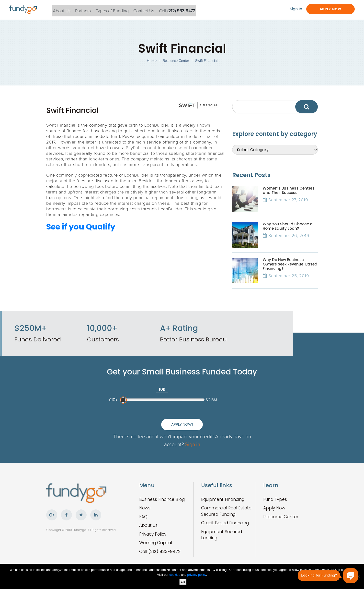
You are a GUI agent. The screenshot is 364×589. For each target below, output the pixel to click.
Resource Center (176, 64)
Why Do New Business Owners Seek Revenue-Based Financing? (290, 270)
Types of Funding (120, 10)
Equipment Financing (223, 494)
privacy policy (197, 575)
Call (188, 10)
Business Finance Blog (162, 494)
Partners (90, 10)
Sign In (287, 9)
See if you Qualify (81, 233)
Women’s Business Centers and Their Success (289, 196)
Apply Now (326, 9)
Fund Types (275, 494)
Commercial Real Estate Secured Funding (226, 506)
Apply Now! (229, 415)
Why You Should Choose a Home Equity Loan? (288, 232)
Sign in (202, 439)
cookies (175, 575)
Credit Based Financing (225, 518)
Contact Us (153, 10)
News (145, 503)
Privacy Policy (153, 529)
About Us (67, 10)
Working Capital (156, 538)
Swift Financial (206, 64)
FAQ (143, 512)
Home (152, 64)
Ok (183, 582)
